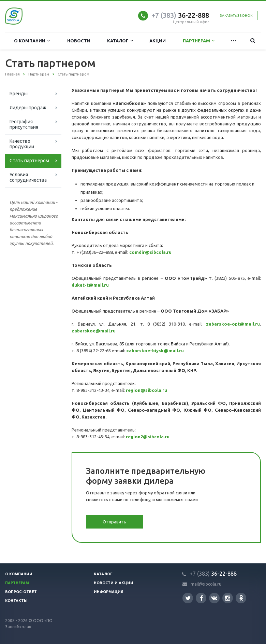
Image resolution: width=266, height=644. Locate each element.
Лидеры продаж (28, 108)
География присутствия (24, 124)
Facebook (202, 598)
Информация (109, 592)
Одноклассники (241, 598)
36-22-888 (180, 15)
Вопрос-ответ (21, 592)
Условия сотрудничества (28, 177)
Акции (158, 41)
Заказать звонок (236, 16)
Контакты (16, 601)
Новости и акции (114, 583)
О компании (32, 41)
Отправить (114, 522)
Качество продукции (22, 144)
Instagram (228, 598)
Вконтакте (214, 598)
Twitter (188, 598)
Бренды (19, 94)
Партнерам (198, 41)
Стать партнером (29, 161)
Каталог (120, 41)
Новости (79, 41)
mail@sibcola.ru (206, 584)
